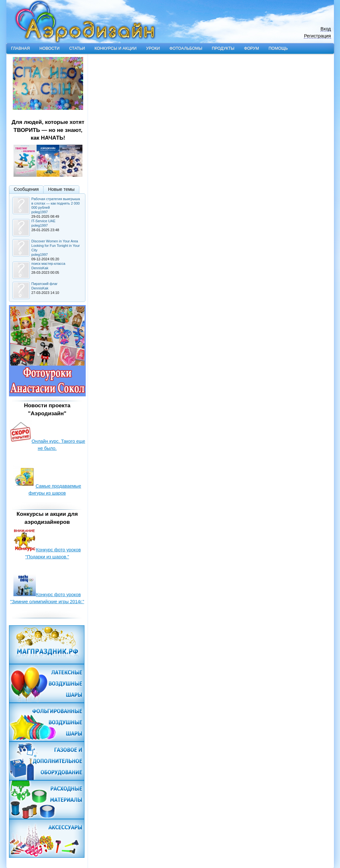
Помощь (278, 48)
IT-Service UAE (43, 221)
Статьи (77, 48)
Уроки (153, 48)
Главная (21, 48)
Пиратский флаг (44, 284)
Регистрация (317, 36)
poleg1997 (40, 212)
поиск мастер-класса (48, 264)
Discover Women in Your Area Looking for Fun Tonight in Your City (55, 246)
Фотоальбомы (186, 48)
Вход (326, 29)
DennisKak (40, 268)
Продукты (223, 48)
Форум (252, 48)
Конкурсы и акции (115, 48)
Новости (49, 48)
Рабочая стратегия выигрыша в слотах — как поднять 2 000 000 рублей (56, 203)
